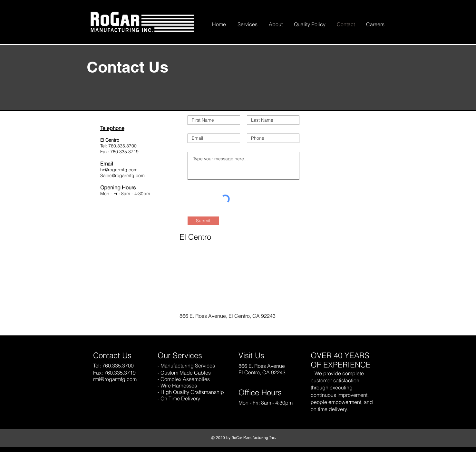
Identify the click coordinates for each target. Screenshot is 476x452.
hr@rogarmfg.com (119, 170)
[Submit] (203, 221)
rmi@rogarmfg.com (115, 379)
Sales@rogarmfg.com (122, 176)
